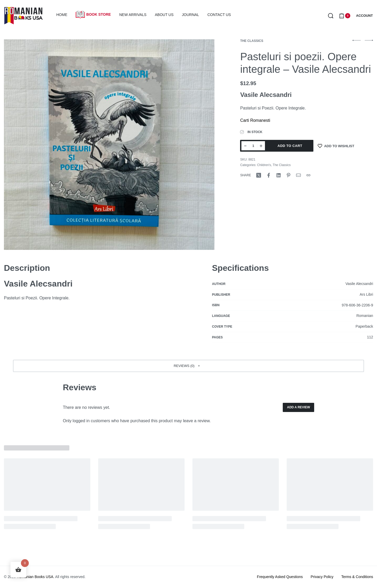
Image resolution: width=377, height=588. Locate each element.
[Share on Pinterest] (289, 175)
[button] (188, 366)
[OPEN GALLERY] (109, 145)
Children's (264, 165)
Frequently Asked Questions (280, 577)
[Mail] (298, 175)
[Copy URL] (308, 175)
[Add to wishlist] (336, 146)
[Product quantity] (253, 146)
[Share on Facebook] (269, 175)
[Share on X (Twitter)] (259, 175)
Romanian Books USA (35, 577)
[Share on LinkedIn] (279, 175)
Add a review (298, 407)
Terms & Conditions (357, 577)
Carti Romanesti (255, 120)
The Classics (252, 41)
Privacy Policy (322, 577)
